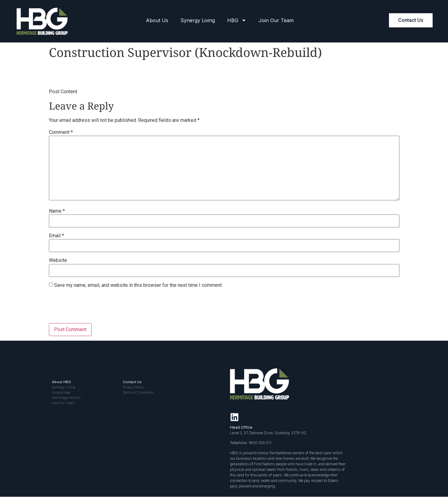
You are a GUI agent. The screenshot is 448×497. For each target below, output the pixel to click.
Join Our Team (276, 20)
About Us (157, 20)
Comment (61, 132)
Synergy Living (198, 20)
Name (57, 211)
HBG (237, 20)
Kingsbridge (61, 392)
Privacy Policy (133, 387)
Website (58, 260)
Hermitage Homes (66, 398)
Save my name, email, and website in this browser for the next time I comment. (138, 285)
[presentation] (96, 308)
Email (56, 236)
